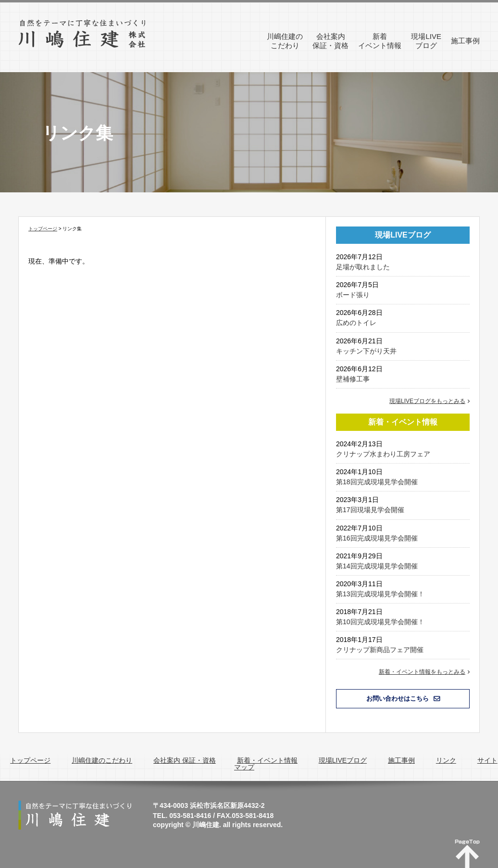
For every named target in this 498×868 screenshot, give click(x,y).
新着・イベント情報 (267, 760)
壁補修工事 (353, 379)
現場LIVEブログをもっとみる (427, 401)
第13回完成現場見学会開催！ (380, 594)
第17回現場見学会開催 (370, 510)
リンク (446, 760)
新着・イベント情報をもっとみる (422, 672)
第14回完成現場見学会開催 (377, 566)
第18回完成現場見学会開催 (377, 482)
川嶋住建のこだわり (102, 760)
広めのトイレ (356, 323)
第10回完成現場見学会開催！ (380, 622)
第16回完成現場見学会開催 (377, 538)
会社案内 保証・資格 (185, 760)
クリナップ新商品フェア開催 (380, 650)
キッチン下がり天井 (366, 351)
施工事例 (401, 760)
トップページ (43, 229)
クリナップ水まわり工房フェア (383, 454)
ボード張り (353, 295)
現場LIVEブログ (343, 760)
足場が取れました (363, 267)
